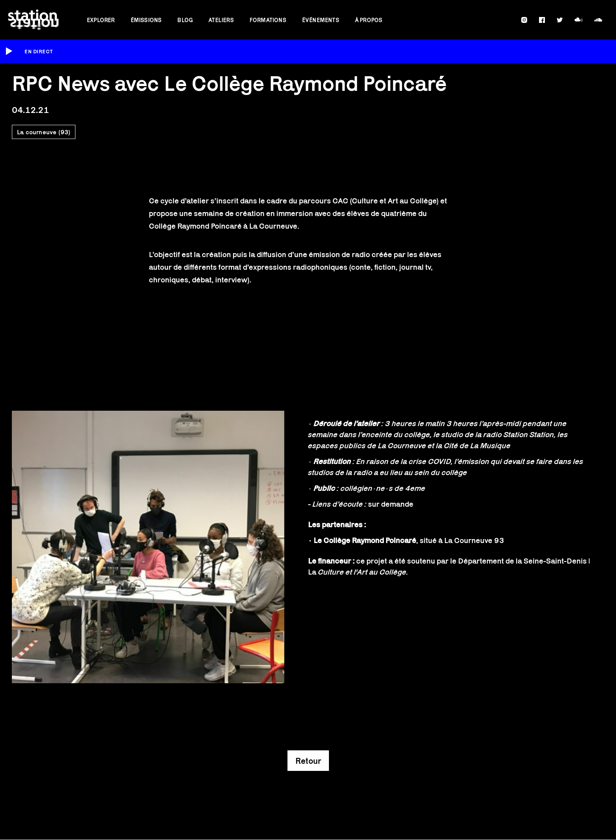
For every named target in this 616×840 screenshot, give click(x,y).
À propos (369, 20)
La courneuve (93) (44, 132)
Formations (268, 20)
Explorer (101, 20)
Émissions (146, 20)
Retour (308, 761)
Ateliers (221, 20)
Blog (185, 20)
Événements (321, 20)
